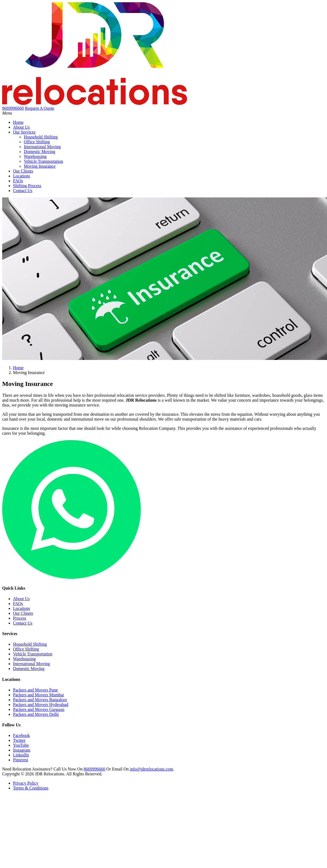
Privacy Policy (26, 783)
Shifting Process (27, 186)
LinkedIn (21, 755)
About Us (21, 127)
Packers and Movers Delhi (36, 714)
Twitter (19, 740)
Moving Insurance (40, 166)
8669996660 (94, 769)
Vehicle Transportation (43, 161)
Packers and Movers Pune (35, 690)
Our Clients (23, 171)
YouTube (21, 745)
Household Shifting (41, 137)
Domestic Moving (40, 152)
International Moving (42, 147)
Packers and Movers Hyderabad (41, 705)
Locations (22, 176)
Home (18, 122)
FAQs (18, 181)
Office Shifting (37, 142)
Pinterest (21, 760)
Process (20, 618)
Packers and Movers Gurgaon (39, 709)
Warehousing (35, 156)
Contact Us (23, 191)
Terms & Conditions (31, 788)
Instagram (22, 750)
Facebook (21, 735)
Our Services (24, 132)
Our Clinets (23, 613)
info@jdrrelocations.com (151, 769)
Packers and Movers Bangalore (40, 700)
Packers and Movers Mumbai (38, 695)
